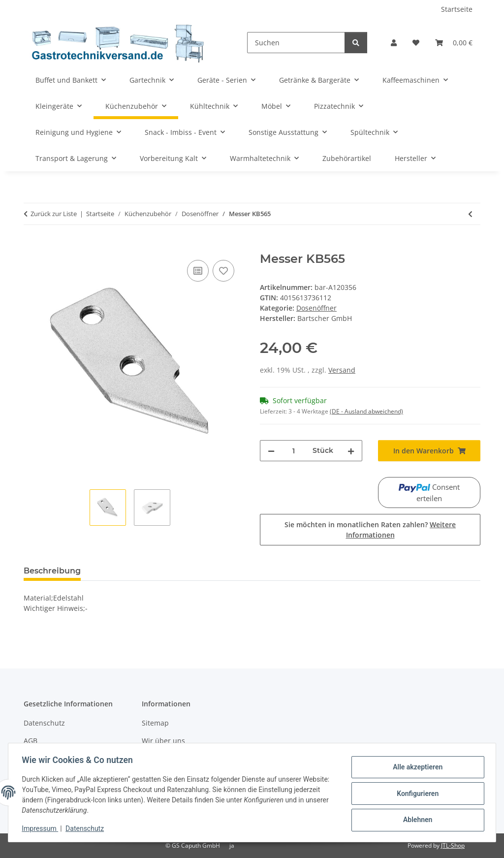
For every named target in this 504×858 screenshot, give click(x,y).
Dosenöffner (316, 308)
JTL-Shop (453, 845)
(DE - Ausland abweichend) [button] (366, 411)
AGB (31, 741)
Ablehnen (415, 819)
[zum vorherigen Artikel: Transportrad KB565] (470, 214)
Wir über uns (163, 741)
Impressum (42, 828)
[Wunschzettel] (416, 43)
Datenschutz (87, 828)
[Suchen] (296, 43)
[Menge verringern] (271, 451)
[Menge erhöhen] (351, 451)
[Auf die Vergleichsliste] (198, 271)
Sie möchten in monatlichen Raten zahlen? (370, 530)
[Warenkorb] (454, 43)
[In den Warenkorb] (31, 247)
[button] (394, 43)
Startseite (457, 9)
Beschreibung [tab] (52, 571)
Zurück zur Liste (54, 214)
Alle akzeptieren (415, 768)
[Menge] (294, 451)
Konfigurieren (415, 794)
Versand (342, 370)
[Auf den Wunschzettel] (223, 271)
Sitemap (155, 723)
